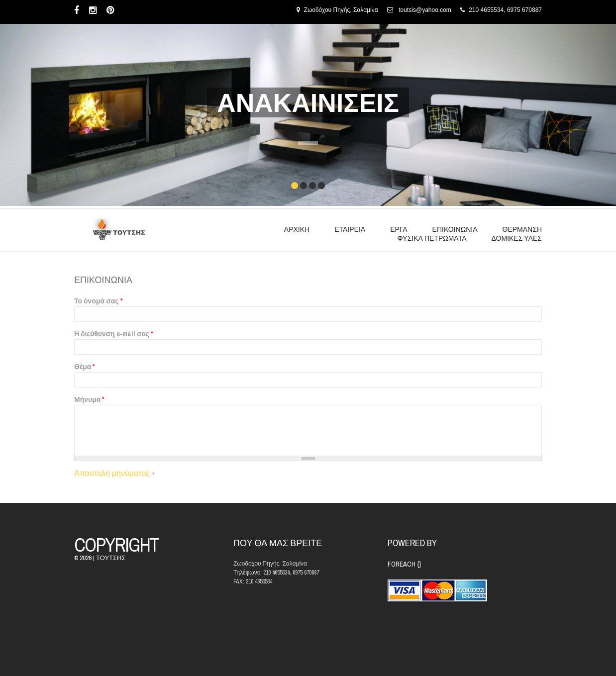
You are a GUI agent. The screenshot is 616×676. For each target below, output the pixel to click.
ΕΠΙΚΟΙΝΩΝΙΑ (455, 229)
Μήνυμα (89, 399)
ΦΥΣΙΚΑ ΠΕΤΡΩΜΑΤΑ (432, 238)
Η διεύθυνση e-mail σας (113, 334)
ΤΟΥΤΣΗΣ (111, 558)
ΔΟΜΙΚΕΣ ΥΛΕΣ (517, 238)
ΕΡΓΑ (399, 229)
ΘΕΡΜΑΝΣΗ (522, 229)
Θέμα (84, 367)
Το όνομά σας (98, 301)
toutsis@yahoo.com (425, 10)
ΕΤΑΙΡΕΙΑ (350, 229)
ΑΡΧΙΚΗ (297, 229)
